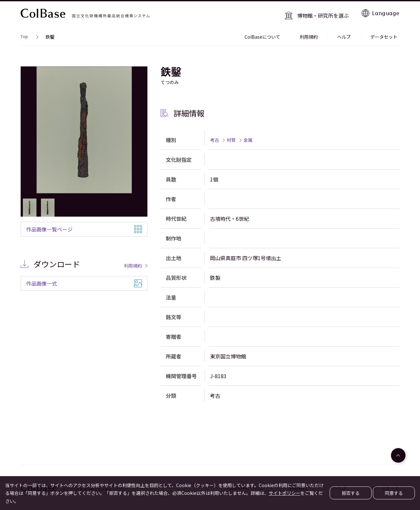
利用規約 (319, 34)
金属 (248, 136)
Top (24, 34)
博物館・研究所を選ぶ (325, 13)
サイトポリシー (285, 493)
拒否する (351, 493)
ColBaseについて (276, 34)
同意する (394, 493)
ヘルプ (350, 34)
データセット (386, 34)
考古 (215, 136)
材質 (231, 136)
